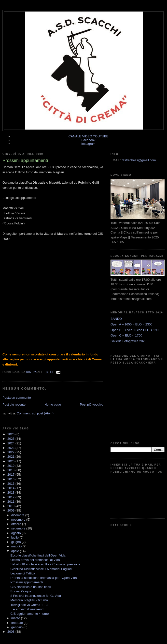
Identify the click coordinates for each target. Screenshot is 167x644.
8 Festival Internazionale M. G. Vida (36, 596)
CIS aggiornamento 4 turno (29, 614)
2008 (11, 632)
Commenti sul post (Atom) (35, 413)
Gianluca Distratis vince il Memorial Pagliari (41, 569)
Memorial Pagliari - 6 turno (29, 600)
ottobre (17, 524)
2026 (11, 434)
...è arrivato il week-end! (27, 609)
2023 (11, 448)
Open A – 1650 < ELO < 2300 (132, 324)
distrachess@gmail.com (139, 160)
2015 (11, 484)
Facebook (88, 140)
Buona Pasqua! (21, 591)
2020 (11, 461)
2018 (11, 470)
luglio (15, 537)
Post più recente (14, 404)
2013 (11, 492)
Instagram (88, 144)
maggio (17, 546)
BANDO (116, 319)
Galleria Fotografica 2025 (128, 341)
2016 (11, 479)
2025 (11, 439)
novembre (19, 520)
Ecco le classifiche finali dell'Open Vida (38, 555)
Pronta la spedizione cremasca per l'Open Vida (43, 578)
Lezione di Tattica (23, 573)
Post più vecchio (91, 404)
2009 (11, 510)
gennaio (17, 627)
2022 (11, 452)
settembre (19, 528)
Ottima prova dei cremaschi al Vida (35, 560)
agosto (17, 533)
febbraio (18, 623)
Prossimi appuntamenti (27, 582)
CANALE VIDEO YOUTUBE (88, 136)
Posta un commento (17, 398)
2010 (11, 506)
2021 (11, 457)
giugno (17, 542)
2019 (11, 466)
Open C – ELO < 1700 (126, 335)
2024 (11, 443)
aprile (16, 551)
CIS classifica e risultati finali (30, 587)
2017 (11, 475)
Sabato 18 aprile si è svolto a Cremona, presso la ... (47, 564)
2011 (11, 502)
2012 (11, 497)
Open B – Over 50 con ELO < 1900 (135, 330)
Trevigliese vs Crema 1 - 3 (29, 605)
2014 (11, 488)
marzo (16, 618)
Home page (53, 404)
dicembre (18, 515)
